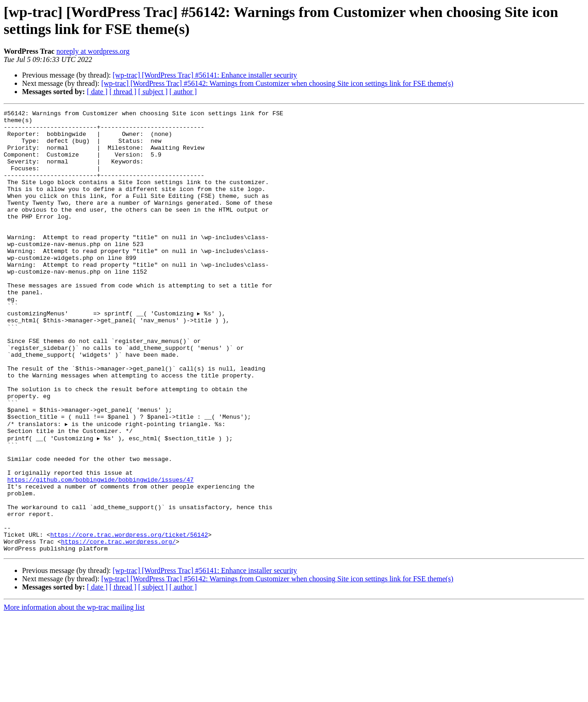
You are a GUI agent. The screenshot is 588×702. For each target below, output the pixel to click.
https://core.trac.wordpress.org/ (119, 627)
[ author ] (183, 92)
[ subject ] (153, 92)
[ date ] (97, 92)
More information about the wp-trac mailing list (74, 694)
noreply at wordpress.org (93, 51)
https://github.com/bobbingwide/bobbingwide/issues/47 (101, 552)
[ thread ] (123, 92)
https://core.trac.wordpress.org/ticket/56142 (129, 618)
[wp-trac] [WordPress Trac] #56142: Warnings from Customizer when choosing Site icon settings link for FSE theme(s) (277, 83)
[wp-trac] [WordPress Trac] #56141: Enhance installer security (205, 75)
